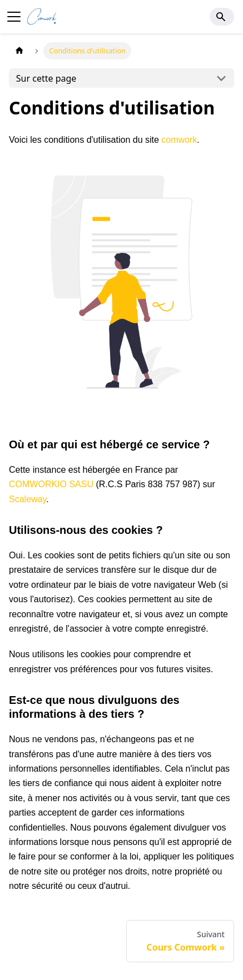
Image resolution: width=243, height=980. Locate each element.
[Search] (222, 17)
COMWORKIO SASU (51, 484)
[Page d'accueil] (19, 51)
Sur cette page (46, 78)
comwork (179, 140)
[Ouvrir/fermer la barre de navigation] (14, 17)
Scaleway (28, 499)
